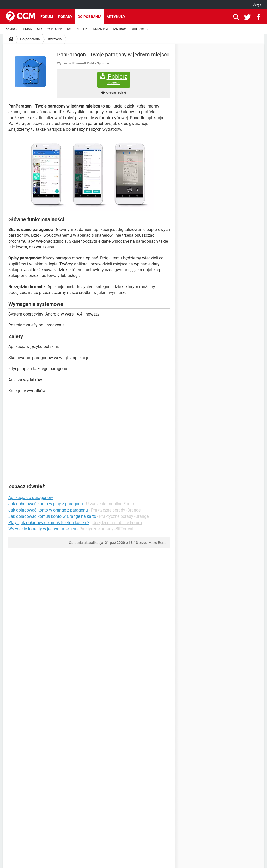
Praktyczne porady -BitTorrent (106, 529)
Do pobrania (90, 17)
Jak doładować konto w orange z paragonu (48, 510)
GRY (40, 29)
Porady (65, 17)
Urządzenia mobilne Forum (111, 504)
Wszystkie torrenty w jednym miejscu (42, 529)
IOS (69, 29)
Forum (47, 17)
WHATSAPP (55, 29)
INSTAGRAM (100, 29)
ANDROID (12, 29)
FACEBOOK (120, 29)
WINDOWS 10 (140, 29)
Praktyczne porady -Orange (116, 510)
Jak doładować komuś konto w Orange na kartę (52, 516)
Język (257, 5)
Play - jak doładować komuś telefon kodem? (49, 523)
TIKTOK (27, 29)
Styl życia (54, 39)
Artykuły (116, 17)
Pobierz (114, 79)
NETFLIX (82, 29)
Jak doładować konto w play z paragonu (46, 504)
